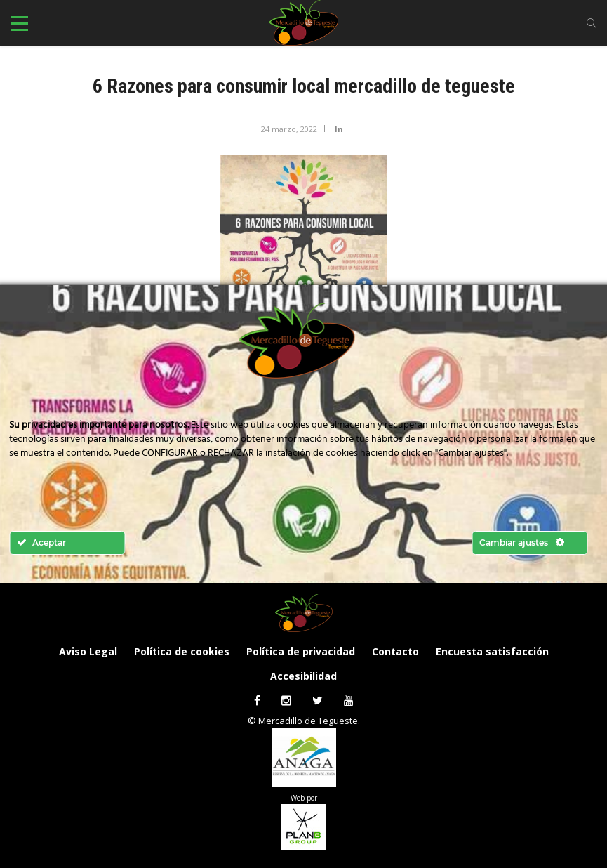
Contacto (395, 651)
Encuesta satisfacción (492, 651)
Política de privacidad (301, 651)
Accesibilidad (303, 676)
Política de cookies (182, 651)
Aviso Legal (88, 651)
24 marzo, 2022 (289, 129)
